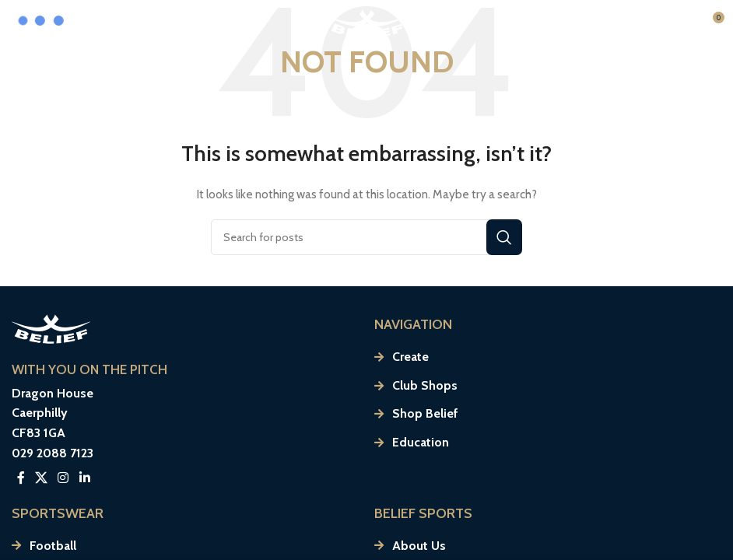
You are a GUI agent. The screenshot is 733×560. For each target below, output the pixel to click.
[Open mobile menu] (657, 23)
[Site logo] (367, 22)
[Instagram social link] (63, 478)
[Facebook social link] (21, 478)
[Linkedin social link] (84, 478)
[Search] (366, 237)
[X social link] (41, 478)
